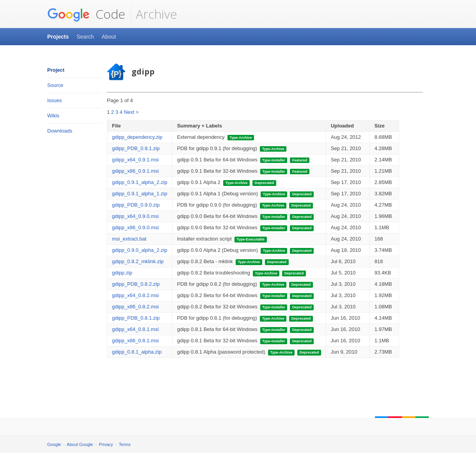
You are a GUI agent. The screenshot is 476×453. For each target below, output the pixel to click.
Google (54, 444)
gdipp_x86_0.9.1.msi (135, 171)
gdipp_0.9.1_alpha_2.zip (140, 182)
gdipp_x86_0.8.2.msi (135, 307)
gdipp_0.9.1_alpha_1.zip (140, 194)
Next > (131, 112)
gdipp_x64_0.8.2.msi (135, 295)
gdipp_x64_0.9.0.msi (135, 216)
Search (85, 37)
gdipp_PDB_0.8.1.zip (136, 318)
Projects (58, 37)
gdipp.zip (122, 273)
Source (55, 85)
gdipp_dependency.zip (137, 137)
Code (86, 14)
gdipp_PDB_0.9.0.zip (136, 205)
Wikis (53, 116)
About (109, 37)
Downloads (60, 131)
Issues (55, 100)
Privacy (106, 444)
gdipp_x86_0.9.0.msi (135, 227)
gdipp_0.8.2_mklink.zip (138, 261)
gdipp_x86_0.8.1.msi (135, 341)
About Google (80, 444)
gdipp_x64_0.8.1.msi (135, 329)
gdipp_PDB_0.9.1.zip (136, 148)
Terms (125, 444)
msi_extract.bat (129, 239)
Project (56, 70)
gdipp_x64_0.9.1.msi (135, 160)
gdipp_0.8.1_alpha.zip (137, 352)
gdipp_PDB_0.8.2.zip (136, 284)
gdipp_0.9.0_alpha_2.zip (140, 250)
